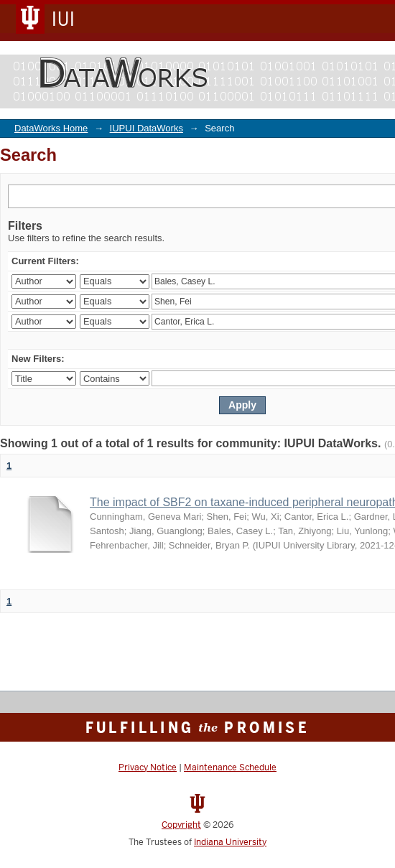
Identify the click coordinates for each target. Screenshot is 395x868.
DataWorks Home (51, 128)
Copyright (181, 825)
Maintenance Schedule (230, 767)
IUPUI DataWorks (147, 128)
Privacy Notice (148, 767)
